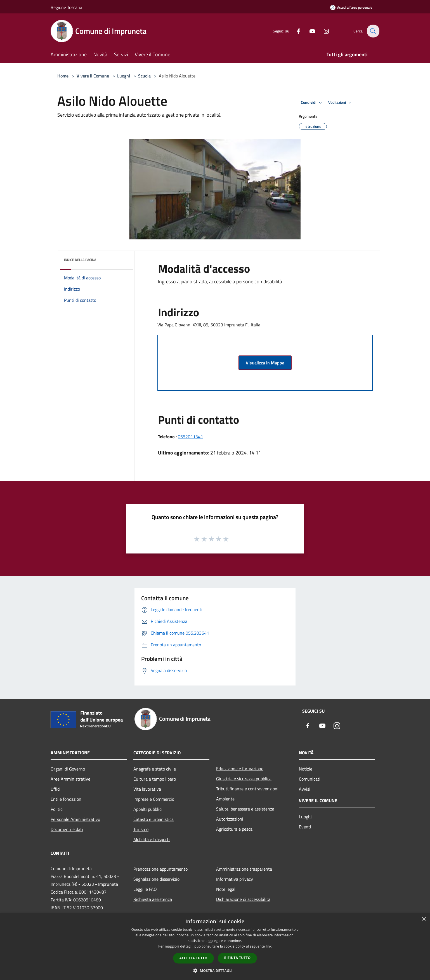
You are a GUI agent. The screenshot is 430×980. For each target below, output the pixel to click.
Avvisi (305, 789)
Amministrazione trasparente (244, 869)
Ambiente (225, 799)
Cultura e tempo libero (155, 779)
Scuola (144, 76)
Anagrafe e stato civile (155, 769)
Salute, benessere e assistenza (245, 809)
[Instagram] (323, 31)
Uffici (55, 789)
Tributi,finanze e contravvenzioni (247, 789)
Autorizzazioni (230, 819)
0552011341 (190, 437)
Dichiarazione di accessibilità (243, 899)
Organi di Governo (68, 769)
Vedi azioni (341, 103)
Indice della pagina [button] (80, 260)
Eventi (305, 827)
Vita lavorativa (147, 789)
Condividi (312, 103)
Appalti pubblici (148, 809)
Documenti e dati (67, 829)
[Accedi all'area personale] (351, 7)
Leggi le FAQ (145, 889)
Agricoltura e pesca (234, 829)
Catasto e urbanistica (153, 819)
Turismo (141, 829)
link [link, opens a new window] (269, 946)
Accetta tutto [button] (193, 958)
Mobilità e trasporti (152, 839)
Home (63, 76)
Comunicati (310, 779)
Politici (57, 809)
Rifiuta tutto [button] (238, 958)
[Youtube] (309, 31)
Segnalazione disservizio (156, 879)
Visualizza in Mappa (265, 363)
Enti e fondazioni (67, 799)
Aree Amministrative (70, 779)
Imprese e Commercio (154, 799)
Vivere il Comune (93, 76)
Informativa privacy (235, 879)
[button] (215, 970)
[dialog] (215, 947)
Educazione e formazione (240, 769)
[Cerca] (373, 31)
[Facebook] (295, 31)
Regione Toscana (66, 7)
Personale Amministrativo (75, 819)
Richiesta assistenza (153, 899)
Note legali (226, 889)
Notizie (306, 769)
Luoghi (124, 76)
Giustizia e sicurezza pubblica (244, 779)
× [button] (424, 919)
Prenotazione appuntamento (160, 869)
